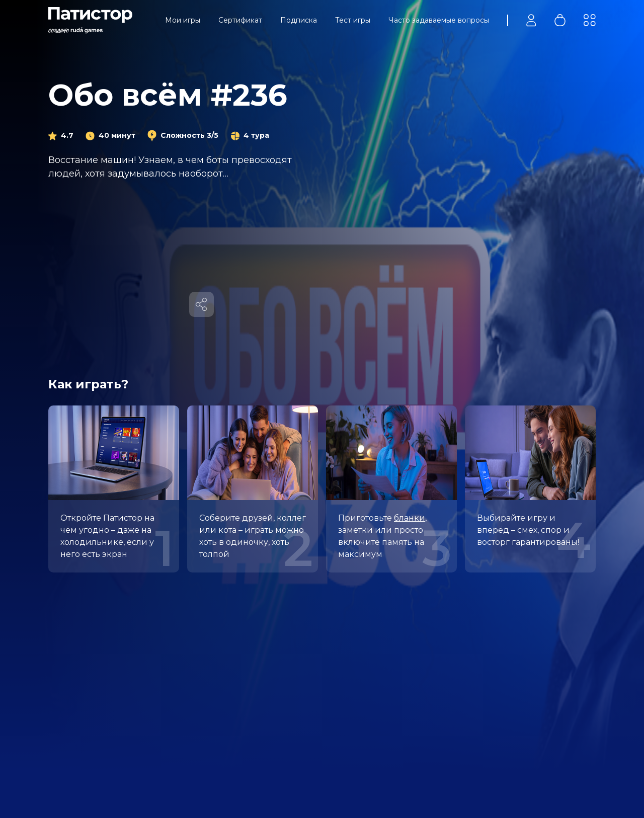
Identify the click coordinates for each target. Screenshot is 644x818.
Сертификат (240, 20)
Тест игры (353, 20)
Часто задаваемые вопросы (439, 20)
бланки (410, 518)
